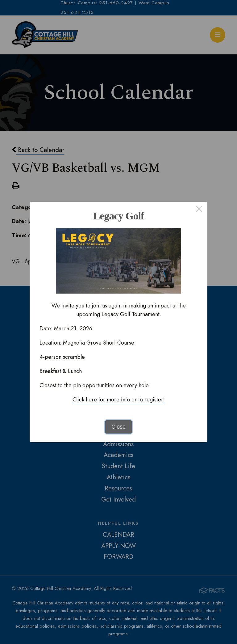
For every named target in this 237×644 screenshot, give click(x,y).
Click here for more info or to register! (119, 400)
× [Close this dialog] (199, 210)
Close (118, 427)
